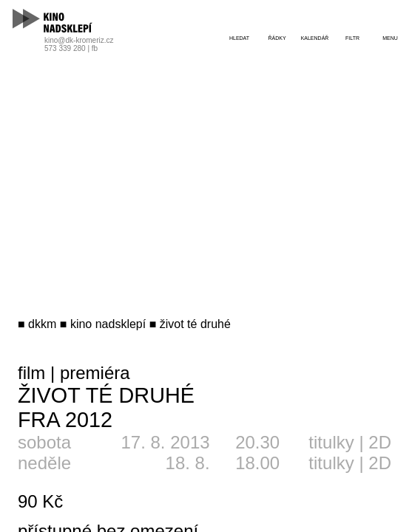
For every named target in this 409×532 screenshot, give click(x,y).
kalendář (315, 38)
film (31, 373)
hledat (239, 38)
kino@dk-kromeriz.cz (79, 40)
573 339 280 (65, 48)
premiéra (95, 373)
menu (390, 38)
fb (95, 48)
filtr (352, 38)
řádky (277, 38)
